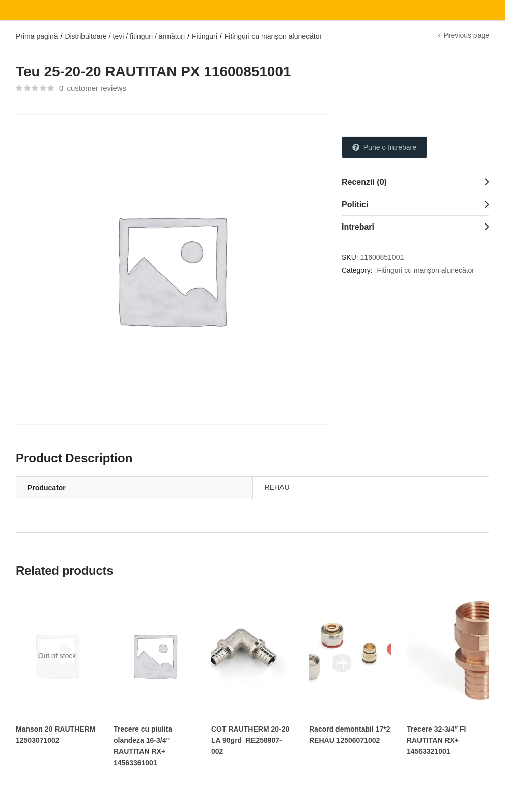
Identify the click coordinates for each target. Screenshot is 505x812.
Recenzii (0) (364, 182)
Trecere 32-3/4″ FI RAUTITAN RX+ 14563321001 (436, 740)
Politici (355, 204)
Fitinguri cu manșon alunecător (273, 36)
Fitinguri (205, 36)
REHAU (277, 487)
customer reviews (93, 88)
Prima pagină (37, 36)
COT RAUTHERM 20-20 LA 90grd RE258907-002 (250, 740)
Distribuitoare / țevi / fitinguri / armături (125, 36)
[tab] (415, 182)
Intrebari (358, 227)
